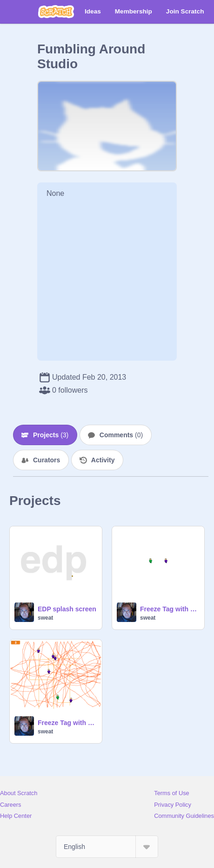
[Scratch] (56, 12)
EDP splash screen (67, 609)
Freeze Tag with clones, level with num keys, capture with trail (169, 609)
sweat (45, 618)
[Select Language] (107, 847)
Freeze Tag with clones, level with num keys (67, 723)
